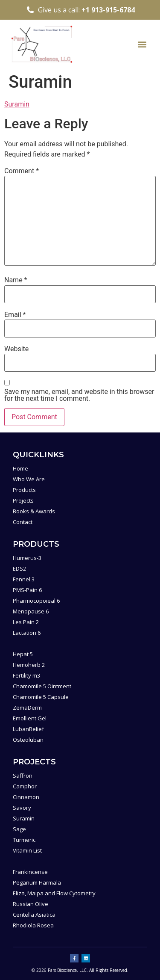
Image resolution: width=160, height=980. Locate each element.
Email (15, 315)
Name (16, 280)
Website (16, 349)
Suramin (17, 104)
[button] (142, 44)
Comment (22, 171)
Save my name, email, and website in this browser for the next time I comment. (79, 395)
